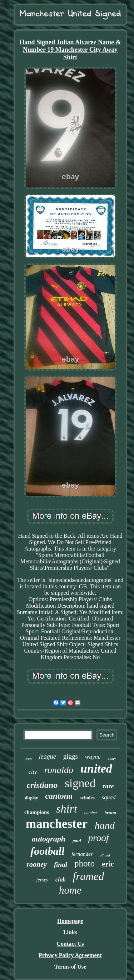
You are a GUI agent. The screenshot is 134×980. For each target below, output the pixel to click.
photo (85, 863)
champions (37, 812)
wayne (93, 757)
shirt (67, 809)
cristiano (42, 785)
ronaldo (59, 770)
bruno (111, 812)
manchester (57, 824)
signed (80, 783)
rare (108, 786)
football (47, 851)
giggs (71, 756)
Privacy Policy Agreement (70, 955)
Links (70, 932)
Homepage (70, 921)
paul (77, 841)
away (112, 758)
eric (108, 864)
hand (105, 825)
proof (99, 838)
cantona (59, 796)
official (105, 855)
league (48, 757)
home (70, 890)
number (91, 813)
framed (89, 876)
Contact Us (70, 944)
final (61, 865)
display (32, 798)
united (96, 768)
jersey (42, 880)
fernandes (82, 854)
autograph (49, 839)
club (60, 880)
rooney (37, 864)
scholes (87, 798)
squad (109, 797)
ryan (28, 758)
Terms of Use (70, 967)
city (33, 772)
